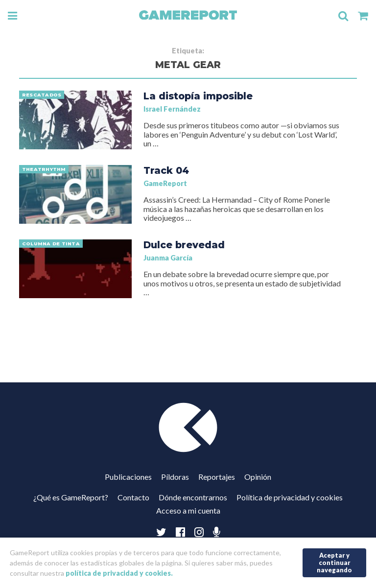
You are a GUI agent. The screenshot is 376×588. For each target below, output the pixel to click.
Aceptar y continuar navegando (334, 562)
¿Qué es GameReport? (71, 497)
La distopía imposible (198, 96)
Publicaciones (128, 477)
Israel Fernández (172, 109)
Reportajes (217, 477)
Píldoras (175, 477)
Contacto (133, 497)
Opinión (258, 477)
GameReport (165, 183)
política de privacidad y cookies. (119, 573)
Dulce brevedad (184, 245)
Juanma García (168, 258)
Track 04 (166, 170)
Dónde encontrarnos (193, 497)
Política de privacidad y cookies (290, 497)
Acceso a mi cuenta (188, 510)
